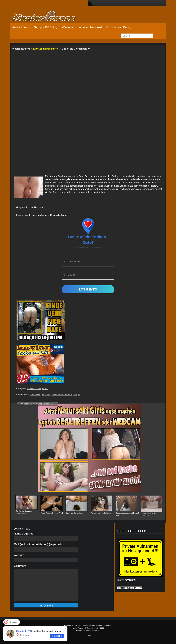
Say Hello (57, 636)
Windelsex (68, 27)
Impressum (80, 631)
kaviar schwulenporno (62, 395)
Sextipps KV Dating (46, 27)
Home (89, 635)
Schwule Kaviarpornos (37, 389)
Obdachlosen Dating (119, 27)
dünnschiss (35, 395)
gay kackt (46, 395)
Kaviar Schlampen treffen (44, 49)
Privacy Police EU (93, 631)
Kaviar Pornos (21, 27)
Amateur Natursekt (91, 27)
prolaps (76, 395)
